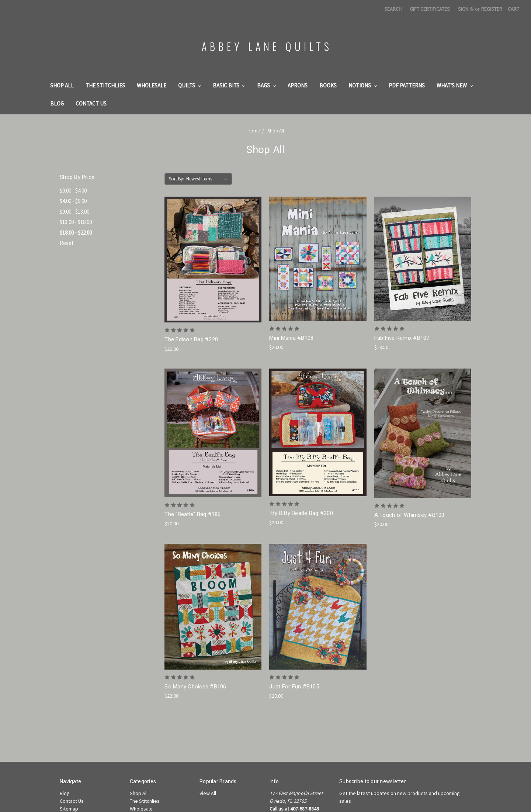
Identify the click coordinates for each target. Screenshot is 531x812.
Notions (363, 85)
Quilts (190, 85)
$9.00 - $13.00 (74, 212)
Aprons (298, 85)
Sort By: (176, 179)
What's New (455, 85)
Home (254, 131)
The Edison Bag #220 (191, 339)
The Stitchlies (105, 85)
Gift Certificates (430, 9)
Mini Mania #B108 (291, 338)
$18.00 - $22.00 (76, 233)
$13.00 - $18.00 (76, 222)
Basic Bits (229, 85)
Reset (67, 243)
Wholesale (152, 85)
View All (208, 793)
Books (328, 85)
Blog (57, 103)
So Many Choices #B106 (195, 687)
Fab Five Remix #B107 (402, 338)
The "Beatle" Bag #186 (192, 514)
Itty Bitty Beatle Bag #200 (301, 513)
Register (492, 9)
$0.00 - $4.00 (73, 191)
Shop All (62, 85)
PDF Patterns (407, 85)
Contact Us (91, 103)
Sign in (466, 9)
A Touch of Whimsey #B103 (409, 515)
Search (393, 9)
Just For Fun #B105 (294, 687)
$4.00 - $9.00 (73, 201)
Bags (266, 85)
